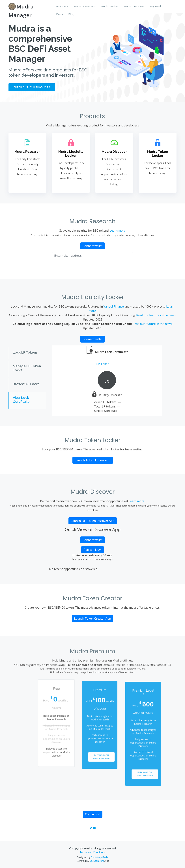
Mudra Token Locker (157, 154)
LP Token (103, 364)
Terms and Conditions (93, 852)
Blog (71, 14)
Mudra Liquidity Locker (71, 154)
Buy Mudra (157, 6)
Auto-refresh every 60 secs (94, 555)
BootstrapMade (100, 857)
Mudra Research (85, 6)
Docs (60, 14)
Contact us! (93, 814)
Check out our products (32, 87)
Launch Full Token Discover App (93, 521)
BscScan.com (97, 861)
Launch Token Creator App (92, 619)
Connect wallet (92, 246)
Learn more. (118, 231)
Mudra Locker (110, 6)
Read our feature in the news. (156, 315)
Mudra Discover (134, 6)
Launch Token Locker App (93, 460)
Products (62, 6)
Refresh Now (92, 550)
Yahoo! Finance (114, 306)
